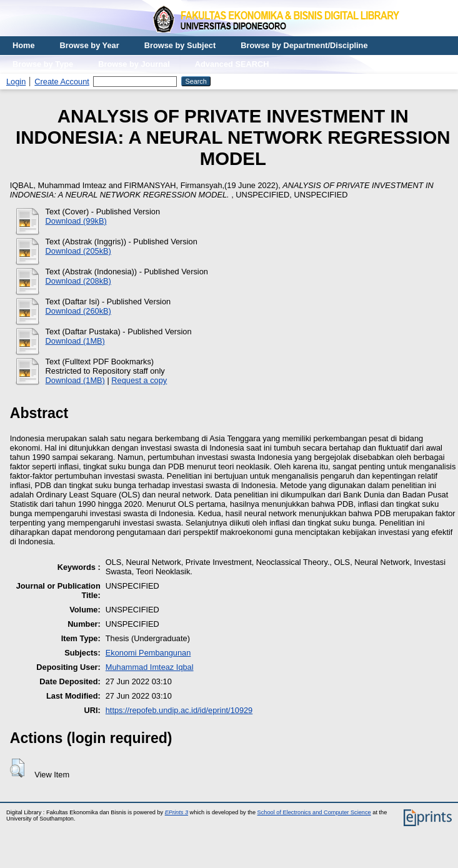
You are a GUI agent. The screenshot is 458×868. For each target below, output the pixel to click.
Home (24, 45)
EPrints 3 (177, 812)
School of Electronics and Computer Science (314, 812)
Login (16, 82)
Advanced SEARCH (232, 64)
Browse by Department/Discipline (304, 45)
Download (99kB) (76, 221)
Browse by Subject (180, 45)
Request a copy (139, 380)
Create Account (62, 82)
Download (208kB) (78, 281)
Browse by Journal (134, 64)
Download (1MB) (75, 341)
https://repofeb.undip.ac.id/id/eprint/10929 (179, 710)
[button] (17, 768)
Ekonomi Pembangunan (148, 653)
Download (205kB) (78, 251)
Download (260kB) (78, 311)
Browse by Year (90, 45)
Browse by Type (43, 64)
